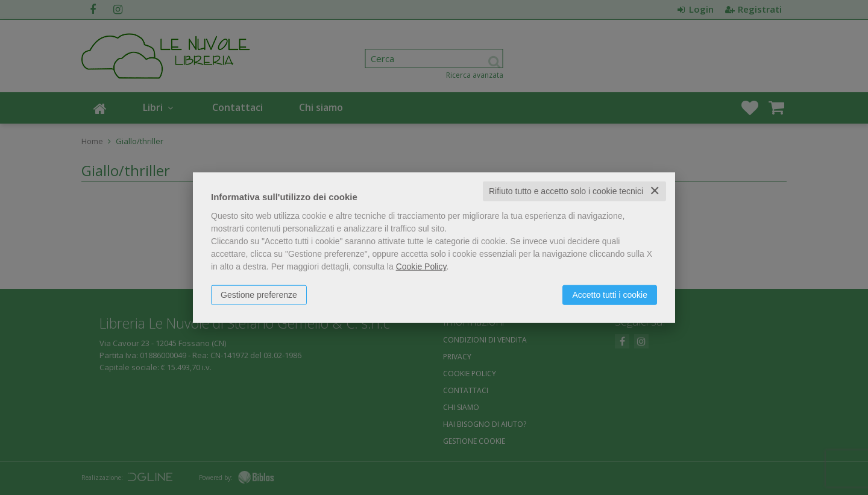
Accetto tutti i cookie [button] (610, 295)
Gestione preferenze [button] (259, 295)
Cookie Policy (421, 266)
